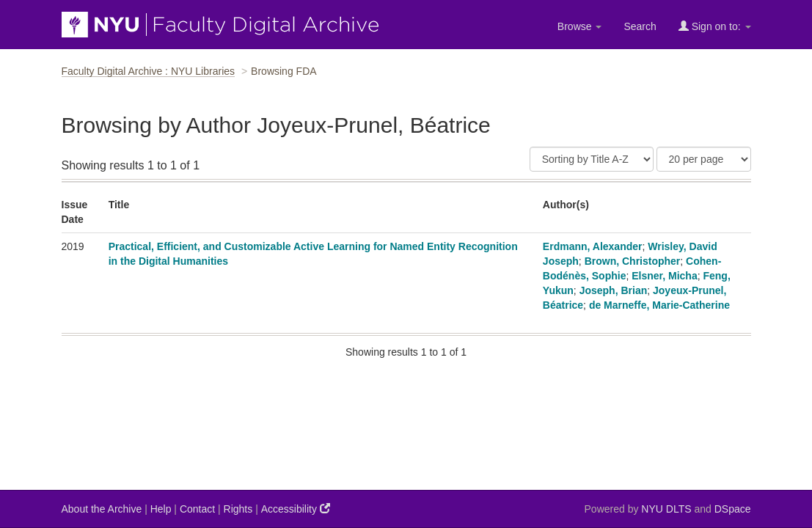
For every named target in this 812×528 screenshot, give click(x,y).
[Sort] (592, 159)
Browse (580, 26)
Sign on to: (715, 26)
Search (640, 26)
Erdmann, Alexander (593, 246)
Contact (197, 509)
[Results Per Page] (704, 159)
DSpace (733, 509)
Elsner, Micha (664, 276)
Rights (238, 509)
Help (161, 509)
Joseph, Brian (614, 290)
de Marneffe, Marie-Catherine (659, 305)
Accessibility (296, 509)
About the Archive (102, 509)
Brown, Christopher (633, 261)
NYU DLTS (666, 509)
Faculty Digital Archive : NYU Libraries (149, 71)
